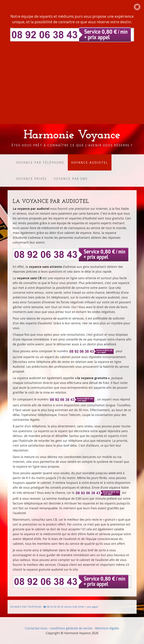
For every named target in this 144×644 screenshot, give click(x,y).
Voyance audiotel (90, 162)
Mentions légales (107, 628)
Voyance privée (32, 179)
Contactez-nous (36, 628)
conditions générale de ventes (71, 628)
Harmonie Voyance (72, 135)
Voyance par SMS (71, 179)
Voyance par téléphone (40, 162)
